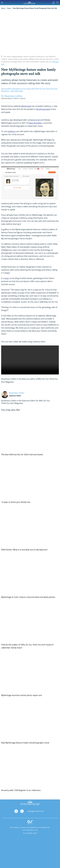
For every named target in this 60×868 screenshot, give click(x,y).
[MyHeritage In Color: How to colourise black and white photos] (30, 575)
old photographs (43, 109)
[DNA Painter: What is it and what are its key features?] (30, 527)
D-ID (38, 120)
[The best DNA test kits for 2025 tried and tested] (30, 432)
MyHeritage (26, 106)
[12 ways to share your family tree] (30, 479)
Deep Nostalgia (35, 123)
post (7, 278)
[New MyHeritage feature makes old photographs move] (30, 720)
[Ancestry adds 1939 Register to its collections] (30, 768)
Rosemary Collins (17, 393)
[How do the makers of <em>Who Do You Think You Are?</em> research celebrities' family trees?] (30, 622)
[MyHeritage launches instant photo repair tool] (30, 673)
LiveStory (11, 131)
